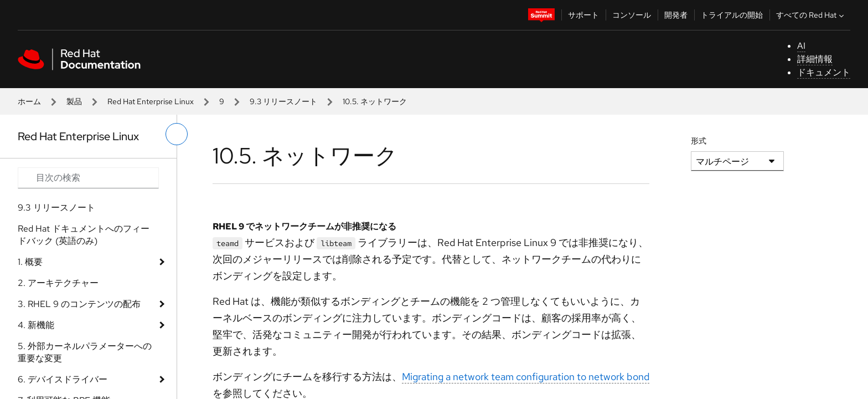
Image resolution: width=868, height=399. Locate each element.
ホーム (29, 101)
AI (801, 46)
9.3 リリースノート (283, 101)
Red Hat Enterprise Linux (151, 101)
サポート (583, 15)
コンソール (632, 15)
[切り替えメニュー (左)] (177, 134)
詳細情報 (815, 59)
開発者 (676, 15)
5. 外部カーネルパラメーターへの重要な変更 (85, 352)
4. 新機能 (36, 325)
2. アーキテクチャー (58, 283)
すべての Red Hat (811, 15)
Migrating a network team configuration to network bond (526, 377)
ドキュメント (824, 72)
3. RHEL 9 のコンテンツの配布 (79, 304)
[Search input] (88, 178)
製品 (74, 101)
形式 (699, 141)
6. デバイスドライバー (63, 379)
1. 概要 (30, 262)
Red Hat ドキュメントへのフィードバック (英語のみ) (84, 235)
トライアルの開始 (732, 15)
